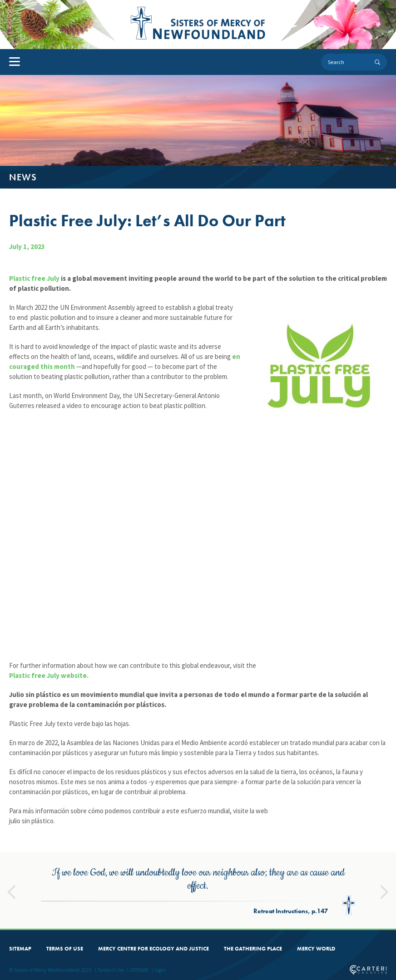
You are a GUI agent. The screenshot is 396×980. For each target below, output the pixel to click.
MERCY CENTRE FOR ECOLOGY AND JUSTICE (153, 947)
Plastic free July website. (49, 675)
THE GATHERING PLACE (253, 947)
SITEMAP (20, 947)
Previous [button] (11, 886)
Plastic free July (34, 278)
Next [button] (385, 886)
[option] (198, 889)
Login (160, 968)
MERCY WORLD (316, 947)
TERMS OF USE (65, 947)
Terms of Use (111, 968)
